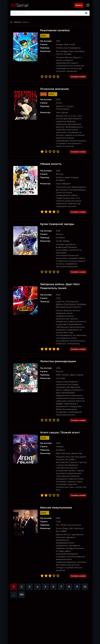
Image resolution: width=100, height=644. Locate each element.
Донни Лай (75, 437)
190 (22, 573)
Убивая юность (49, 159)
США (64, 44)
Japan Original (69, 172)
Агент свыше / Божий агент (58, 416)
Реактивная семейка (53, 30)
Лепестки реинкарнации (56, 345)
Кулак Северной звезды (55, 213)
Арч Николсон (75, 509)
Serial (19, 5)
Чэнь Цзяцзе (60, 110)
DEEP (57, 359)
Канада (58, 44)
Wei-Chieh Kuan (61, 437)
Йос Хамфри (60, 51)
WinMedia (71, 291)
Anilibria (58, 172)
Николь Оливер (62, 54)
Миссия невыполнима (54, 489)
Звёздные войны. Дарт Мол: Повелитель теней (58, 273)
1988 (56, 499)
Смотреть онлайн (78, 77)
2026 (56, 100)
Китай (70, 44)
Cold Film (65, 294)
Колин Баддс (60, 509)
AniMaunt (82, 172)
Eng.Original (60, 291)
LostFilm (58, 288)
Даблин (81, 288)
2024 (56, 41)
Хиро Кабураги (61, 175)
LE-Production (70, 288)
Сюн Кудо (59, 362)
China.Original (79, 106)
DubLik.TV (59, 106)
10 (85, 565)
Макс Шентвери (75, 51)
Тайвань (58, 430)
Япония (58, 169)
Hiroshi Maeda (61, 230)
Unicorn (68, 106)
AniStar (64, 359)
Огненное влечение (53, 89)
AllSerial (17, 22)
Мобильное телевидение (66, 48)
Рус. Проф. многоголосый (67, 506)
